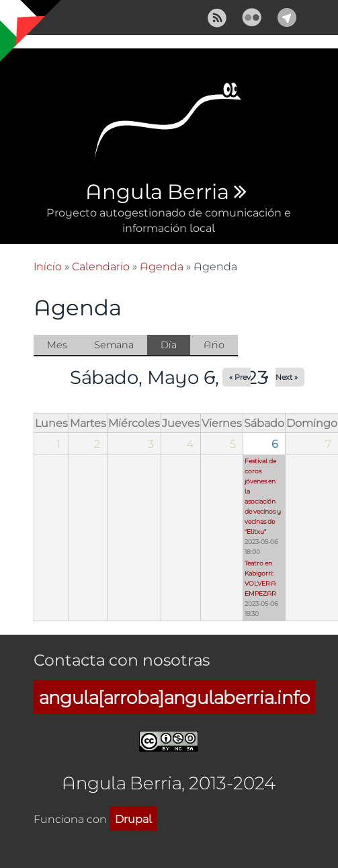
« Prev (240, 377)
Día (175, 346)
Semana (114, 345)
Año (214, 345)
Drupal (133, 819)
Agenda (162, 266)
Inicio (48, 266)
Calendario (101, 266)
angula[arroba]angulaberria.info (174, 697)
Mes (57, 345)
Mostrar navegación (22, 20)
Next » (287, 377)
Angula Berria (157, 192)
